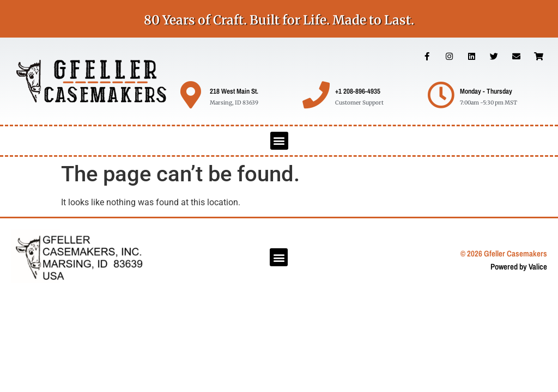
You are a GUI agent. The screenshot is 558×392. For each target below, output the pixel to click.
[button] (279, 141)
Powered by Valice (519, 267)
